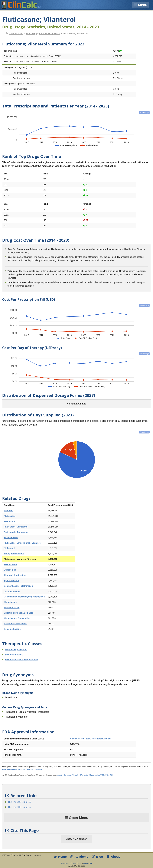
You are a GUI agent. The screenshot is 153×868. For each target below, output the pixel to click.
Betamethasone (12, 607)
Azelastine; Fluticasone (16, 624)
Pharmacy (31, 33)
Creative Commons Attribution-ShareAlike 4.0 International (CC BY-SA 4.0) (85, 775)
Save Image (144, 113)
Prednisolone (11, 564)
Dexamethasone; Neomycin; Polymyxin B (24, 597)
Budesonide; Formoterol (16, 532)
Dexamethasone (12, 591)
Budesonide (10, 570)
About (113, 857)
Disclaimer (65, 863)
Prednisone (10, 521)
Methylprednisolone (14, 554)
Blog (97, 857)
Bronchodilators (14, 655)
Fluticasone (10, 516)
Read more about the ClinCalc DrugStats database (22, 769)
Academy (79, 857)
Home (60, 857)
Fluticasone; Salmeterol (16, 527)
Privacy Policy (76, 863)
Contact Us (87, 863)
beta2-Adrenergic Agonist (98, 739)
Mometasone (10, 602)
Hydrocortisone (12, 581)
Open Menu (76, 818)
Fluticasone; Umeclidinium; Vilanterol (23, 543)
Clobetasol (9, 548)
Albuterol (8, 511)
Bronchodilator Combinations (22, 660)
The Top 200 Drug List (19, 802)
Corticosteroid (77, 739)
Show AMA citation (76, 839)
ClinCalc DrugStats (50, 33)
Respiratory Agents (16, 650)
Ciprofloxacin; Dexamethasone (19, 613)
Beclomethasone (12, 629)
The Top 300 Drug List (19, 807)
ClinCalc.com (16, 33)
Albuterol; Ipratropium (15, 575)
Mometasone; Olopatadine (17, 618)
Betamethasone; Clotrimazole (19, 586)
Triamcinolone (11, 538)
